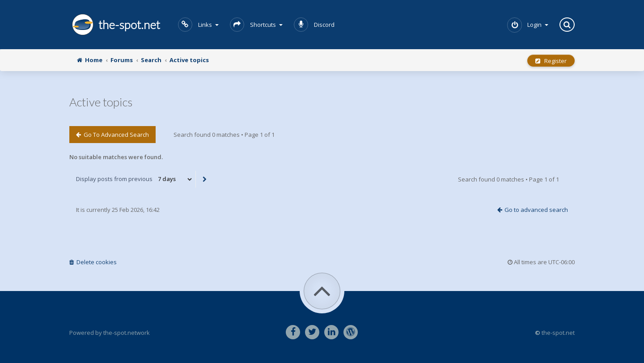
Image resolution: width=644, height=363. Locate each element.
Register (551, 61)
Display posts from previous (135, 179)
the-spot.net (115, 25)
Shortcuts (256, 25)
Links (198, 25)
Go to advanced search (112, 135)
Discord (314, 25)
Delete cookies (93, 262)
